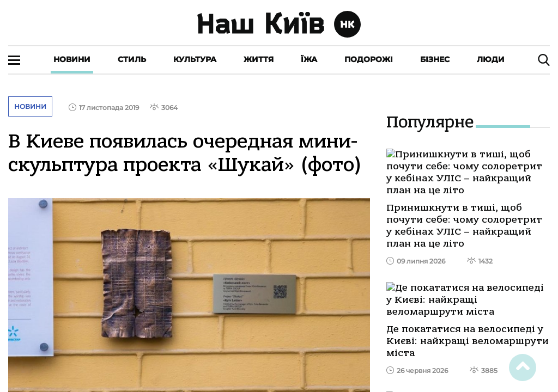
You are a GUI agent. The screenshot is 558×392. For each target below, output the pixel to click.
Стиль (132, 59)
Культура (195, 59)
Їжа (309, 59)
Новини (72, 59)
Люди (491, 59)
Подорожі (369, 59)
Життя (259, 59)
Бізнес (435, 59)
